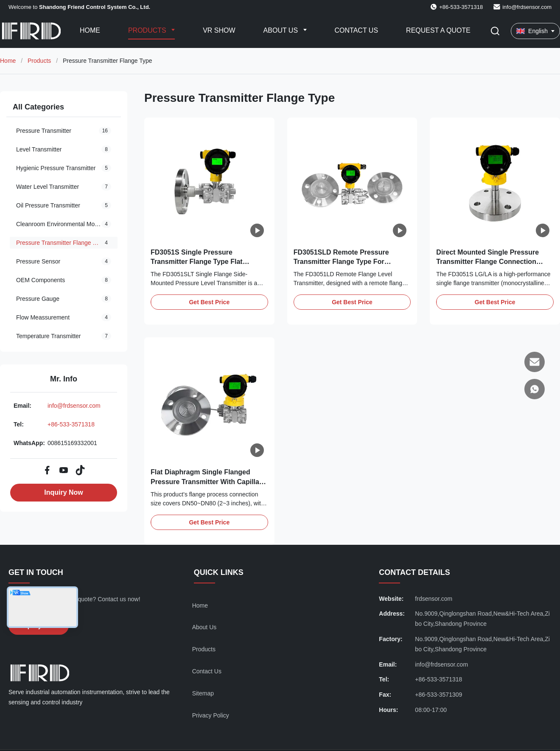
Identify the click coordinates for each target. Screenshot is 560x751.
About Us (282, 30)
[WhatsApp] (535, 389)
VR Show (219, 30)
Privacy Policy (211, 715)
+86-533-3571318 (71, 424)
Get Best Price (209, 302)
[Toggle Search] (495, 31)
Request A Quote (438, 30)
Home (90, 30)
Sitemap (203, 693)
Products (148, 30)
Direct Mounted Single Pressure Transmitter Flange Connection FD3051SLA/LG (487, 262)
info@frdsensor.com (527, 7)
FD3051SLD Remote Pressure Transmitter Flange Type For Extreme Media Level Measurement (350, 262)
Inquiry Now (64, 492)
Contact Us (357, 30)
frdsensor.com (434, 599)
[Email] (535, 362)
